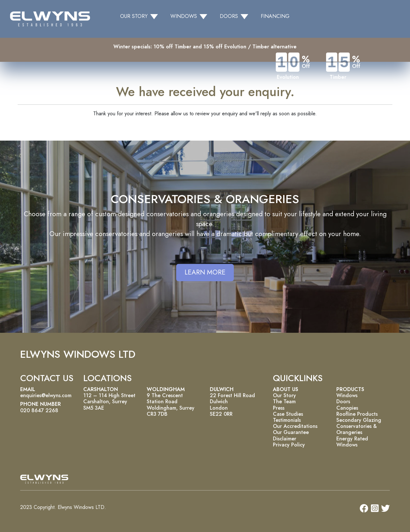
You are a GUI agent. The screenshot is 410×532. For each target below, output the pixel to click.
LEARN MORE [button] (205, 272)
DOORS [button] (229, 16)
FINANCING (275, 16)
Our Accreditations (295, 426)
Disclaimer (285, 439)
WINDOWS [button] (184, 16)
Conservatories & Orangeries (357, 429)
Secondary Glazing (359, 420)
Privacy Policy (289, 445)
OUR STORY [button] (134, 16)
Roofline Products (357, 414)
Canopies (347, 408)
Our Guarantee (291, 432)
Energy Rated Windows (352, 442)
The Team (284, 401)
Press (279, 408)
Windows (347, 395)
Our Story (284, 395)
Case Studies (288, 414)
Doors (343, 401)
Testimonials (287, 420)
